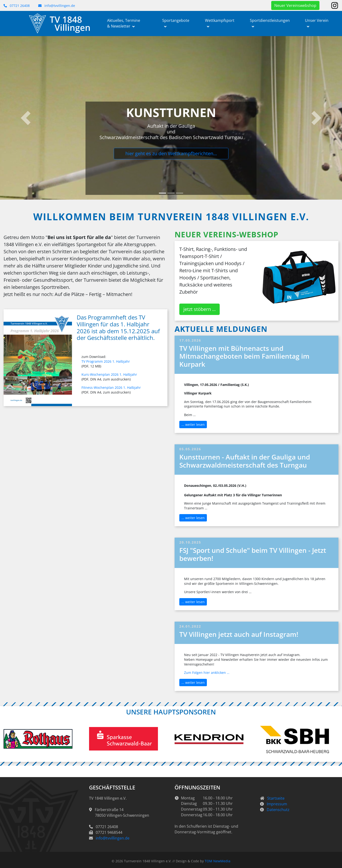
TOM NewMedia (218, 861)
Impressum (277, 804)
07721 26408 (17, 6)
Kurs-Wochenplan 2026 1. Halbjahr (109, 374)
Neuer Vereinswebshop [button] (295, 5)
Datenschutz (278, 810)
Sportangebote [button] (176, 20)
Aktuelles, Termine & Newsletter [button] (124, 23)
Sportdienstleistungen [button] (270, 20)
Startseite (276, 798)
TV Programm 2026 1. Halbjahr (106, 361)
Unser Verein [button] (317, 20)
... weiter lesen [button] (193, 425)
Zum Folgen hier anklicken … (207, 673)
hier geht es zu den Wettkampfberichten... (171, 153)
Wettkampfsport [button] (220, 20)
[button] (26, 118)
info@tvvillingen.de (57, 6)
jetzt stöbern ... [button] (199, 309)
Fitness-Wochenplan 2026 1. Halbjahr (111, 387)
